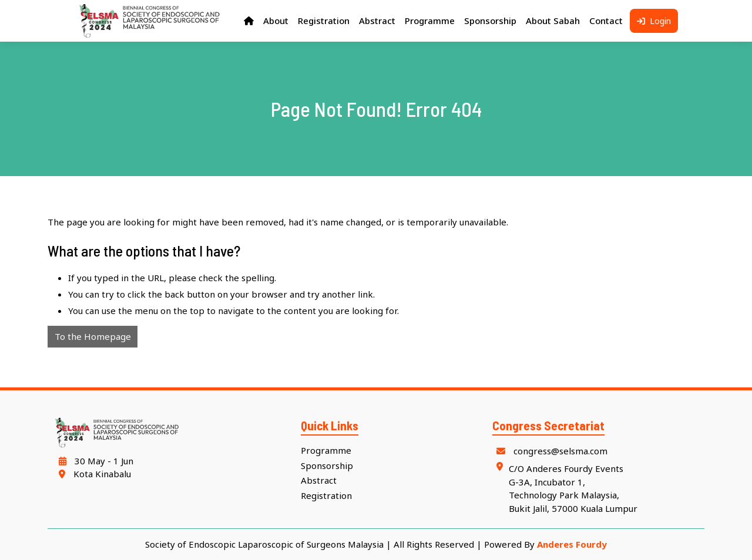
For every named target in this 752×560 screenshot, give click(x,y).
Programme (326, 450)
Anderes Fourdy (572, 544)
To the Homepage (93, 336)
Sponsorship (327, 465)
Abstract (319, 480)
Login (654, 21)
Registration (326, 495)
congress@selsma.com (550, 451)
